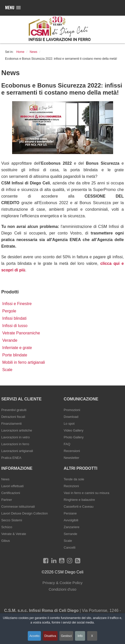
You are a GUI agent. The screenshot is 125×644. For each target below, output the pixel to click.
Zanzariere (71, 527)
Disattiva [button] (50, 636)
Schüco (7, 527)
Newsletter (71, 458)
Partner (7, 500)
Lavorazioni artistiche (17, 430)
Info (80, 636)
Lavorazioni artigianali (17, 451)
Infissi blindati (14, 318)
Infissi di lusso (15, 326)
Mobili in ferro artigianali (24, 362)
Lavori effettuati (12, 486)
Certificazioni (11, 493)
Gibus (6, 541)
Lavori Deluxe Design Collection (24, 513)
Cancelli (69, 548)
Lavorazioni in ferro (15, 444)
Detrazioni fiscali (13, 417)
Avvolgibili (71, 520)
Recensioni (72, 451)
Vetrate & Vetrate (14, 534)
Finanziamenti (11, 424)
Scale (7, 370)
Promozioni (72, 410)
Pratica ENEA (11, 458)
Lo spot (69, 424)
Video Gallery (73, 430)
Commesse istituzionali (18, 507)
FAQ (67, 444)
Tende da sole (74, 479)
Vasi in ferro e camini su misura (86, 493)
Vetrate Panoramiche (21, 333)
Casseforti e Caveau (79, 507)
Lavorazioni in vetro (16, 437)
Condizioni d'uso (63, 589)
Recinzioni (71, 486)
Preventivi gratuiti (14, 410)
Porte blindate (15, 355)
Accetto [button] (34, 636)
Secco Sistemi (12, 520)
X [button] (92, 636)
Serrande (70, 534)
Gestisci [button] (66, 636)
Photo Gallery (74, 437)
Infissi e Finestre (17, 304)
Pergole (9, 311)
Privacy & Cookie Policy (62, 583)
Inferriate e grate (17, 348)
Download (71, 417)
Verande (10, 340)
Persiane (70, 513)
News (5, 479)
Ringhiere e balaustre (79, 500)
